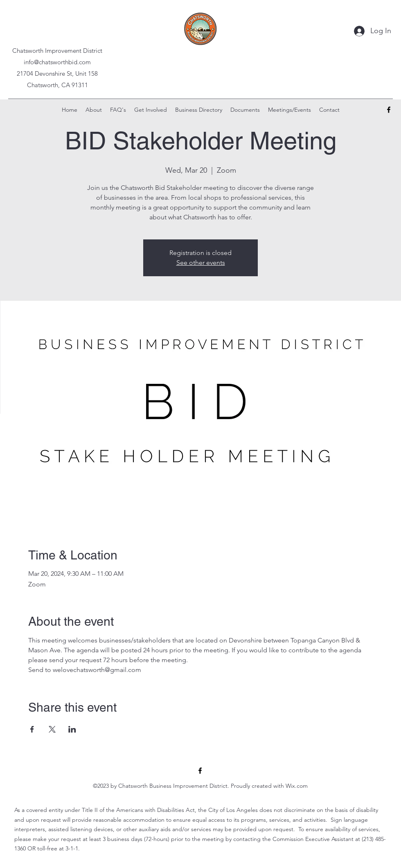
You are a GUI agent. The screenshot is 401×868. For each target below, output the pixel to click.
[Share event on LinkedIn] (72, 729)
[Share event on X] (52, 729)
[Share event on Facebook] (32, 729)
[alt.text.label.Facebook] (389, 110)
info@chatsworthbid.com (57, 62)
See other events (201, 263)
